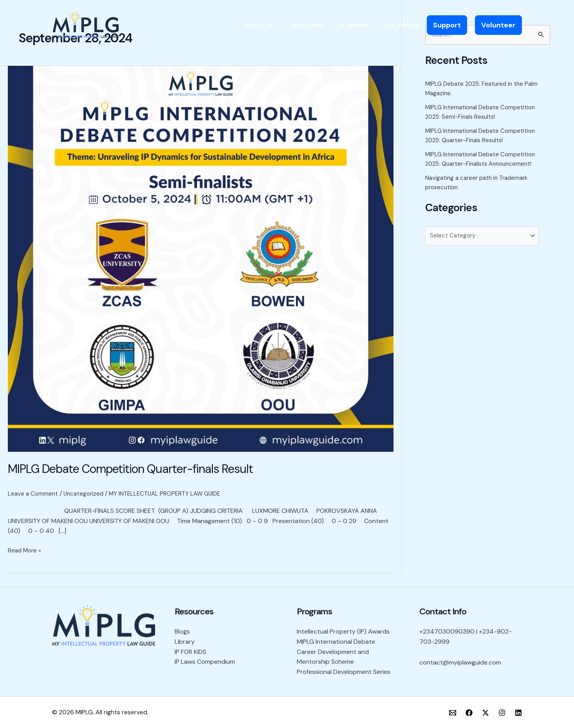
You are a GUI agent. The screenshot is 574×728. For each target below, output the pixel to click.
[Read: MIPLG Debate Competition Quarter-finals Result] (201, 258)
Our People (402, 25)
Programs (353, 25)
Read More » (25, 550)
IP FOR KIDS (190, 651)
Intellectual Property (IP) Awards (343, 631)
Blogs (182, 631)
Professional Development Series (344, 672)
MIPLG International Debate (336, 642)
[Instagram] (502, 713)
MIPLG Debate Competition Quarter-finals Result (130, 469)
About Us (259, 25)
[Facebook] (469, 713)
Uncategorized (86, 493)
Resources (306, 25)
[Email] (453, 713)
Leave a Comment (34, 493)
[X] (486, 713)
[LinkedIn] (518, 713)
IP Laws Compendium (205, 662)
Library (185, 642)
